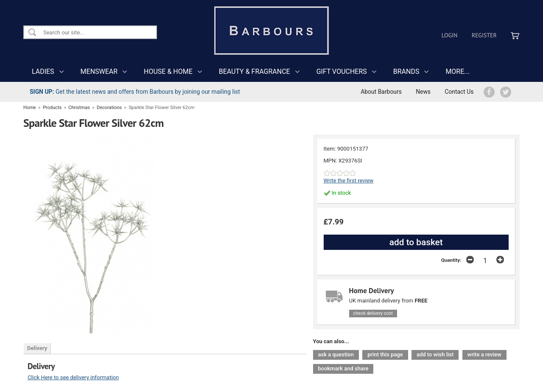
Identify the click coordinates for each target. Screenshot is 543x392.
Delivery (37, 348)
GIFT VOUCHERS (342, 71)
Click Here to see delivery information (73, 377)
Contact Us (459, 92)
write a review (484, 354)
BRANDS (406, 71)
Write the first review (349, 181)
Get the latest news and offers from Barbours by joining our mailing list (135, 92)
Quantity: (451, 260)
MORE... (458, 71)
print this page (385, 354)
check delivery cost (373, 313)
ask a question (336, 354)
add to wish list (435, 354)
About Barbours (381, 92)
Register (484, 35)
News (423, 92)
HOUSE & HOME (168, 71)
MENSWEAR (99, 71)
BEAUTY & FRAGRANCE (255, 71)
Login (450, 35)
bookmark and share (343, 368)
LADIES (43, 71)
